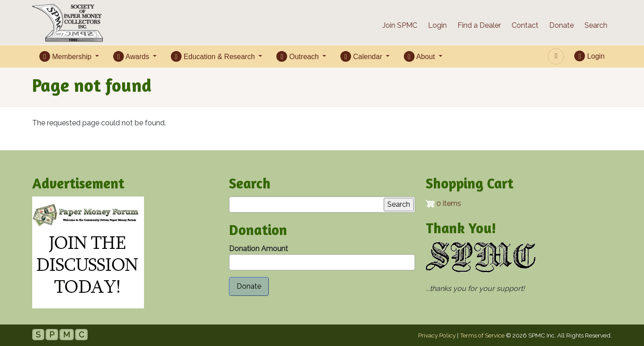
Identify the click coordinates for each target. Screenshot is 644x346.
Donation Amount (258, 249)
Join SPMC (400, 25)
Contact (525, 25)
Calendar (362, 56)
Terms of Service (482, 335)
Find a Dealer (479, 25)
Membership (66, 56)
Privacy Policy (437, 335)
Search (596, 25)
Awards (132, 56)
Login (437, 25)
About (420, 56)
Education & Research (214, 56)
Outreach (299, 56)
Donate (561, 25)
